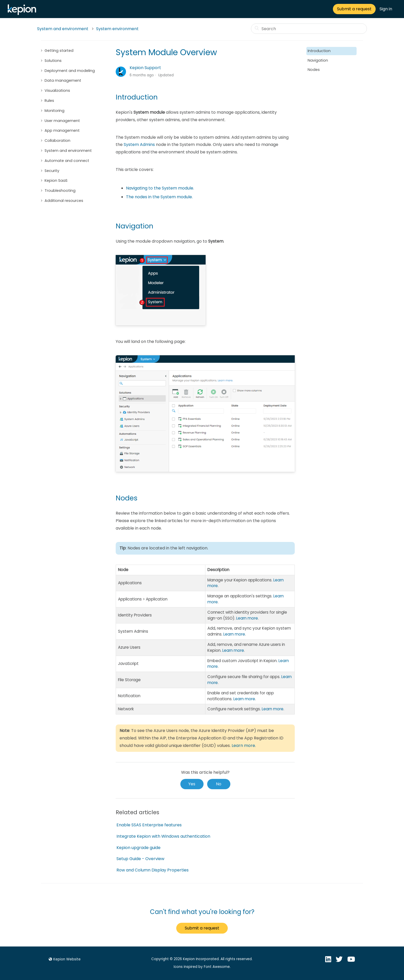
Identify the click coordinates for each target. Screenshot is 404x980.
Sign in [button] (386, 9)
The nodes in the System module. (159, 197)
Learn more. (244, 746)
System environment (117, 29)
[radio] (192, 784)
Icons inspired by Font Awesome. (202, 967)
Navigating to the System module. (160, 188)
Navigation (318, 60)
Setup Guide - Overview (140, 859)
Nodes (314, 70)
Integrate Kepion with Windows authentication (163, 836)
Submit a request (354, 9)
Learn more (247, 618)
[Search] (309, 29)
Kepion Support (145, 68)
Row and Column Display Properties (153, 870)
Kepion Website (64, 959)
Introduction (319, 51)
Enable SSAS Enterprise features (149, 825)
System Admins (139, 145)
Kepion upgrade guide (138, 848)
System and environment (63, 29)
